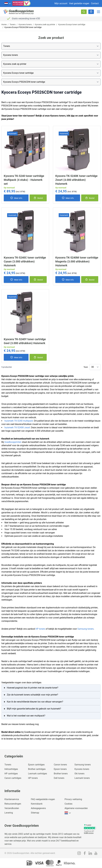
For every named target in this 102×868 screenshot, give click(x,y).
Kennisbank (37, 804)
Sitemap (35, 813)
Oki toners (79, 774)
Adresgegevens (38, 808)
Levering (9, 813)
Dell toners (59, 778)
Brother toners (61, 774)
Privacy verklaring (73, 799)
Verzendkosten (12, 808)
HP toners (40, 629)
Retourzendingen (13, 804)
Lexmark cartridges (38, 774)
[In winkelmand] (38, 198)
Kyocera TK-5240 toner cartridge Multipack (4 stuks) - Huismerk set (24, 180)
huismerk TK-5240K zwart (17, 427)
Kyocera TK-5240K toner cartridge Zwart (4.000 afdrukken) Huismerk (76, 180)
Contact (95, 3)
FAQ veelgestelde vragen (43, 799)
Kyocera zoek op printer (45, 24)
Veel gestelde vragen (79, 3)
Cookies (68, 804)
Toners (13, 24)
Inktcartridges (11, 769)
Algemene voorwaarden (76, 808)
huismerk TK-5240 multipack (19, 421)
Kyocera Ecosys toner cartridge (72, 24)
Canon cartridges (13, 778)
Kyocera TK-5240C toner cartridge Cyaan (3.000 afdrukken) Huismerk (25, 261)
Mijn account (61, 3)
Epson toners (60, 769)
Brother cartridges (37, 769)
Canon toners (60, 765)
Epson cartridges (36, 765)
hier (73, 116)
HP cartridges (11, 774)
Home (4, 24)
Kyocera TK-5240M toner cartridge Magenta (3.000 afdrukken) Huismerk (77, 261)
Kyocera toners (25, 24)
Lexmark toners (82, 778)
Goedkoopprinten (13, 442)
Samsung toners (86, 629)
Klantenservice (12, 799)
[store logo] (19, 12)
